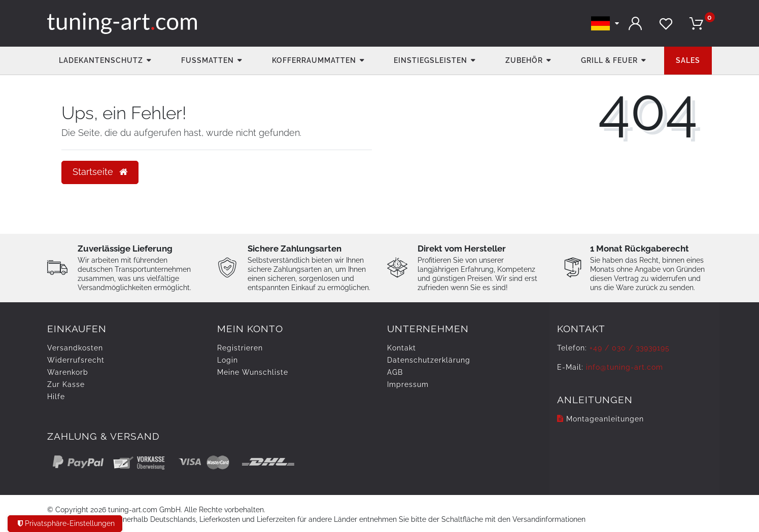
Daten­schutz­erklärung (429, 360)
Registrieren (240, 348)
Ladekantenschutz (101, 60)
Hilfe (56, 397)
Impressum (408, 384)
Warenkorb (68, 372)
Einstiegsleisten (430, 60)
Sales (688, 60)
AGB (395, 372)
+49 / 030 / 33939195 (630, 348)
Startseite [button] (100, 172)
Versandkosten (75, 348)
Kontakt (402, 348)
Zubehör (524, 60)
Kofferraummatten (314, 60)
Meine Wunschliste (253, 372)
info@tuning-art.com (625, 367)
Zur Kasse (66, 384)
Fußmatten (208, 60)
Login (228, 360)
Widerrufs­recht (76, 360)
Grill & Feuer (609, 60)
